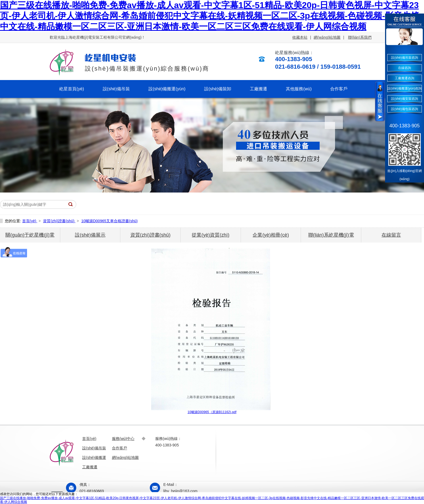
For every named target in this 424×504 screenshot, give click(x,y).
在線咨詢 (405, 68)
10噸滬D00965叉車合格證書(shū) (109, 221)
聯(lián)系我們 (360, 37)
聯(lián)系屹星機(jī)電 (331, 235)
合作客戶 (120, 448)
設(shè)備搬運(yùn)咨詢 (405, 88)
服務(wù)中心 (123, 439)
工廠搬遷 (90, 467)
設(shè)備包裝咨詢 (404, 109)
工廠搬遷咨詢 (405, 78)
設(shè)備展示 (90, 235)
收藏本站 (300, 37)
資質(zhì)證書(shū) (59, 221)
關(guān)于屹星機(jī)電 (30, 235)
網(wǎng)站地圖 (327, 37)
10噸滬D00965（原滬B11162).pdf (212, 412)
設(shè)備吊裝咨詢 (404, 58)
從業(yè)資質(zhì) (211, 235)
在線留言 (391, 235)
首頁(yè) (30, 221)
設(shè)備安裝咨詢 (404, 99)
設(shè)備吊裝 (94, 448)
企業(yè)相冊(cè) (271, 235)
